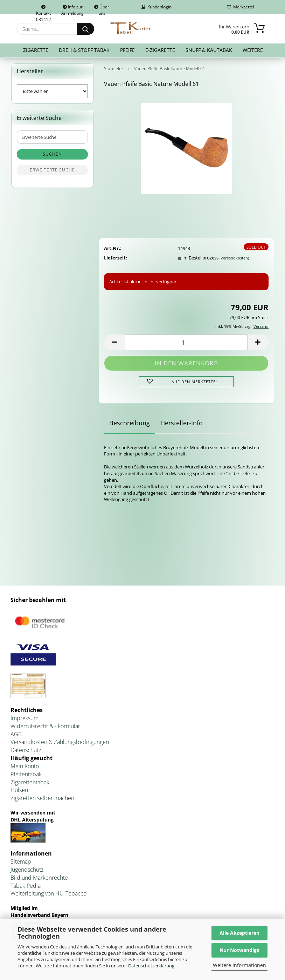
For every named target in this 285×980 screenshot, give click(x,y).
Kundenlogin (157, 7)
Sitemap (21, 863)
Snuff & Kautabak (209, 50)
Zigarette (36, 50)
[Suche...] (85, 29)
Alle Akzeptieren (239, 933)
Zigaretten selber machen (42, 800)
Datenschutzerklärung (151, 966)
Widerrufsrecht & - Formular (45, 728)
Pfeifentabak (26, 776)
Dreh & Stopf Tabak (84, 50)
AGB (16, 736)
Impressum (25, 719)
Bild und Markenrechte (39, 879)
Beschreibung (130, 424)
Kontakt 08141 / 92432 (43, 9)
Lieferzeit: (116, 259)
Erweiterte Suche (52, 172)
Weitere (253, 50)
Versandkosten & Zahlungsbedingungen (60, 744)
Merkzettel (241, 7)
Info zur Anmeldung (72, 9)
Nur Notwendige (239, 950)
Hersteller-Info (182, 424)
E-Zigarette (160, 50)
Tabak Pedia (26, 887)
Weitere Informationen (239, 965)
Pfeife (127, 50)
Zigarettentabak (30, 784)
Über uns (102, 9)
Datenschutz (26, 751)
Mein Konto (25, 768)
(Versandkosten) (234, 259)
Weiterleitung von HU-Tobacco (48, 895)
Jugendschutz (27, 871)
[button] (114, 344)
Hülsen (19, 792)
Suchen (52, 156)
